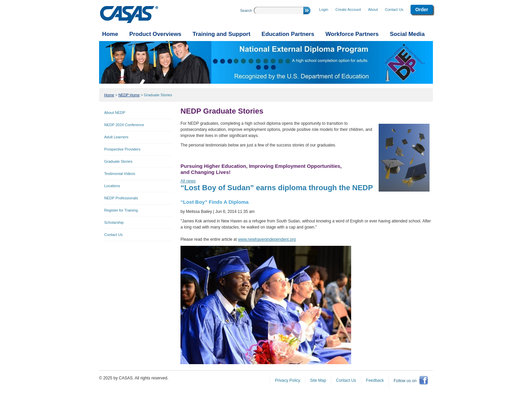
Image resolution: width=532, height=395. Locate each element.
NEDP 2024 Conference (124, 125)
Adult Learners (116, 137)
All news (188, 181)
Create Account (348, 9)
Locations (112, 186)
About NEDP (115, 113)
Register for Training (121, 210)
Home (109, 95)
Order (422, 9)
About (373, 9)
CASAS (129, 15)
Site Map (318, 380)
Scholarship (114, 222)
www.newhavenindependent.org (267, 239)
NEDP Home (129, 95)
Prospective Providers (122, 149)
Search (246, 11)
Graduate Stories (158, 95)
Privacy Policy (288, 380)
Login (324, 9)
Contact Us (394, 9)
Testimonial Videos (120, 174)
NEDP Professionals (121, 198)
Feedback (375, 380)
